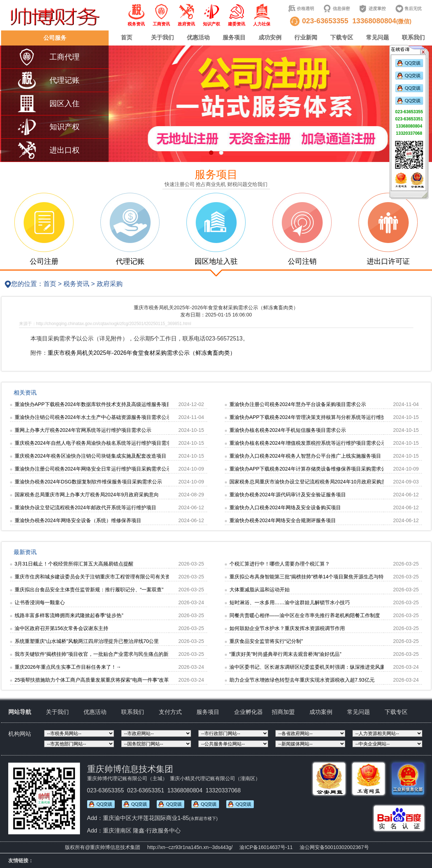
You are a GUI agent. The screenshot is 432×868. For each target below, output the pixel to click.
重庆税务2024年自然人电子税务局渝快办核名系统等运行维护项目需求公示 (98, 443)
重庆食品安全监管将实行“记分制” (266, 641)
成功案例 (321, 712)
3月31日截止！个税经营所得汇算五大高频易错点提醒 (74, 564)
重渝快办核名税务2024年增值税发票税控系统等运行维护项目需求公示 (308, 443)
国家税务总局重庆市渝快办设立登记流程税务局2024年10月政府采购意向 (311, 482)
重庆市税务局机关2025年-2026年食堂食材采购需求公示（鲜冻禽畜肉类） (142, 353)
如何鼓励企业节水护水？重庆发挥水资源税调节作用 (287, 628)
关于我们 (162, 37)
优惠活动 (198, 37)
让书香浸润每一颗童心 (40, 602)
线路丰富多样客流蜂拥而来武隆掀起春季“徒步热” (69, 615)
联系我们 (413, 37)
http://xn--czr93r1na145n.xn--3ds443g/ (190, 847)
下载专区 (342, 37)
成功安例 (270, 37)
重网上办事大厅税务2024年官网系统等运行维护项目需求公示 (83, 430)
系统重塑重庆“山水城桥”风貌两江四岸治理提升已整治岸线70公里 (87, 641)
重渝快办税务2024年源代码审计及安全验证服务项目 (288, 495)
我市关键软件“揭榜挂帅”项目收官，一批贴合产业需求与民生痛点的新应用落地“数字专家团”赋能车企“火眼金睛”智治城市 (148, 654)
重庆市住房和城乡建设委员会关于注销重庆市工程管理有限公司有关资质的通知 (103, 577)
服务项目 (234, 37)
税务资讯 (76, 284)
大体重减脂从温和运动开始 (260, 590)
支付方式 (170, 712)
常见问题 (378, 37)
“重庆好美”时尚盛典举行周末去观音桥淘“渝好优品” (286, 654)
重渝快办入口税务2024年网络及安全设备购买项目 (285, 507)
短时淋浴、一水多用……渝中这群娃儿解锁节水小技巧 (290, 602)
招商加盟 (283, 712)
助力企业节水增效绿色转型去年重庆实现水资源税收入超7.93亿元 (302, 680)
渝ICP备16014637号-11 (266, 847)
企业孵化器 (248, 712)
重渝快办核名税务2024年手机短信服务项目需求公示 (288, 430)
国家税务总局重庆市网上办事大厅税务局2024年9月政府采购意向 (87, 495)
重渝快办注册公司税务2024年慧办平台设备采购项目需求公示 (298, 404)
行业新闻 (306, 37)
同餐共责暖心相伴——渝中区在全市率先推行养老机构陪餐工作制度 (305, 615)
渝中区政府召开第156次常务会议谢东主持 (61, 628)
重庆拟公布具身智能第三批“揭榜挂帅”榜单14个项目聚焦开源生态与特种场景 (314, 577)
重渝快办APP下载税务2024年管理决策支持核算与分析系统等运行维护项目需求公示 (323, 417)
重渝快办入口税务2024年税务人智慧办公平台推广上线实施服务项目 (305, 456)
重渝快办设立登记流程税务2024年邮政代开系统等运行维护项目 (86, 507)
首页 (127, 37)
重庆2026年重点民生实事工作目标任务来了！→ (68, 667)
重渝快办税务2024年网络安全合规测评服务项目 (283, 520)
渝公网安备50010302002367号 (334, 847)
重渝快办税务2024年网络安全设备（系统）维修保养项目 (78, 520)
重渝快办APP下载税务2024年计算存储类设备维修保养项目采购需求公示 (310, 469)
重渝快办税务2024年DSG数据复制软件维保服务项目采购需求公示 (88, 482)
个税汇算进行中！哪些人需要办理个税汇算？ (280, 564)
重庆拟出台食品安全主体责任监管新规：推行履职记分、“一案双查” (89, 590)
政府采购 (110, 284)
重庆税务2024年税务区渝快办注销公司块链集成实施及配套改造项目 (91, 456)
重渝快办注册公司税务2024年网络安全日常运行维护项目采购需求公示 (93, 469)
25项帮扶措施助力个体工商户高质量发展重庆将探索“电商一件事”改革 (92, 680)
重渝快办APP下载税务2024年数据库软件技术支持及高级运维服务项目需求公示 (103, 404)
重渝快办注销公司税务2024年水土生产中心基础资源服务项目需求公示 (93, 417)
